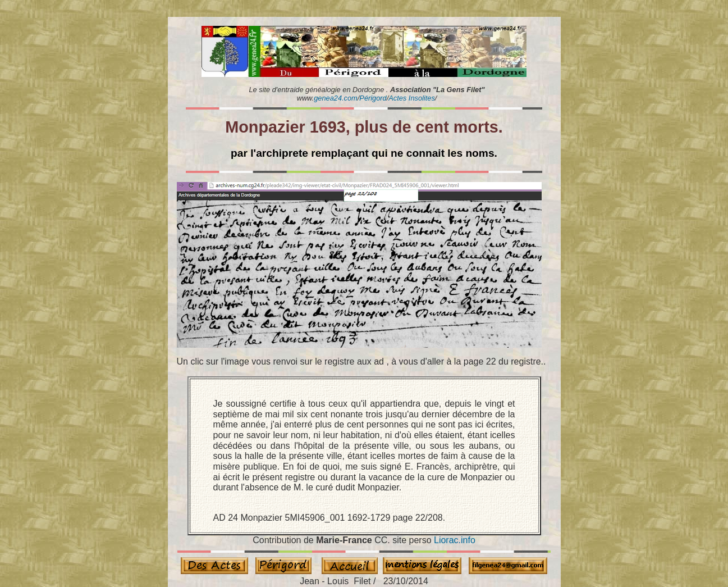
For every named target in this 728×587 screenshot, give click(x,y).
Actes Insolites (412, 98)
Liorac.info (455, 540)
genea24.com (336, 98)
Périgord (373, 98)
